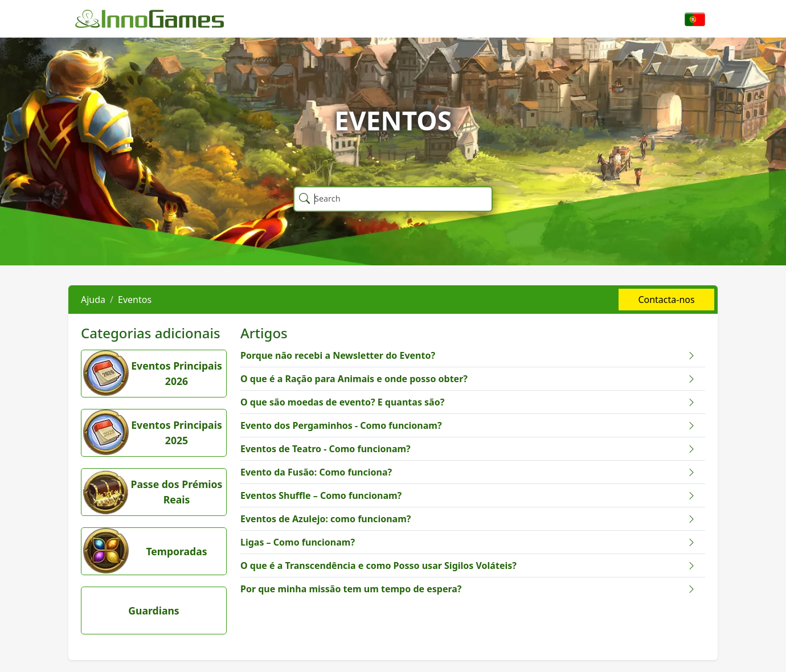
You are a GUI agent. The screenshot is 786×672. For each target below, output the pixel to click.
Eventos (135, 300)
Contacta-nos (666, 300)
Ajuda (93, 300)
